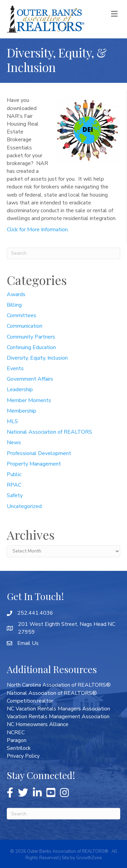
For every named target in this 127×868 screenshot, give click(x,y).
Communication (25, 326)
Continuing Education (31, 347)
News (14, 442)
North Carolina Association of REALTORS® (59, 685)
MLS (12, 421)
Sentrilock (19, 748)
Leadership (20, 390)
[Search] (63, 253)
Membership (22, 411)
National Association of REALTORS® (52, 693)
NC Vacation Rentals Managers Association (58, 709)
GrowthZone (89, 858)
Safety (15, 495)
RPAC (14, 485)
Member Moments (29, 400)
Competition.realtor (30, 701)
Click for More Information (37, 230)
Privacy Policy (23, 756)
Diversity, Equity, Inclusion (37, 358)
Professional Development (39, 453)
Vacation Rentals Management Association (58, 717)
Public (14, 474)
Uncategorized (24, 506)
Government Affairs (30, 379)
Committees (22, 315)
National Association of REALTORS (49, 432)
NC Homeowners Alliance (38, 724)
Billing (14, 305)
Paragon (17, 740)
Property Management (34, 464)
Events (15, 368)
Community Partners (31, 337)
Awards (16, 294)
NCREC (16, 733)
